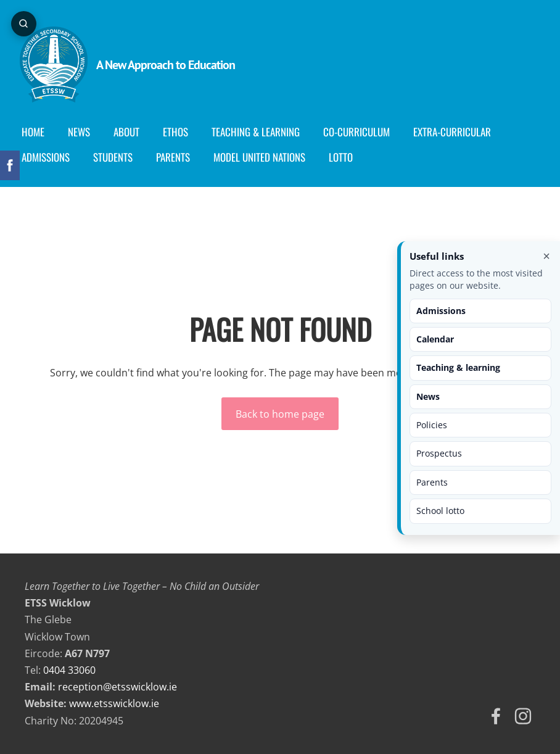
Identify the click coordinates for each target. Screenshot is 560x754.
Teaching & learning (458, 367)
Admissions (441, 311)
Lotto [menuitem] (346, 157)
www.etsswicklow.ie (114, 703)
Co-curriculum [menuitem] (361, 132)
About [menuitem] (131, 132)
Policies (432, 425)
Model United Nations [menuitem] (264, 157)
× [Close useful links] (546, 256)
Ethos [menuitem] (180, 132)
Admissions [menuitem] (51, 157)
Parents (432, 482)
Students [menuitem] (118, 157)
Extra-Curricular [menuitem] (457, 132)
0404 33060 (69, 670)
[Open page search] (25, 25)
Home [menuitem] (38, 132)
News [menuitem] (84, 132)
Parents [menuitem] (178, 157)
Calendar (435, 339)
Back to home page (280, 414)
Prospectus (439, 453)
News (428, 396)
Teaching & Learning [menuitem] (261, 132)
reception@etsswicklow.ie (117, 687)
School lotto (440, 511)
